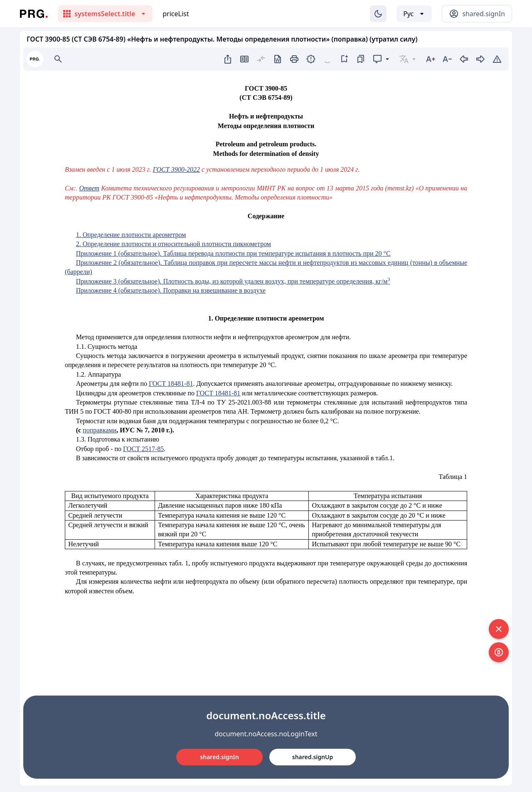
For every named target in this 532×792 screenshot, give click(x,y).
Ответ (89, 188)
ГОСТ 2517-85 (143, 449)
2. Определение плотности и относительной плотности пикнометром (174, 244)
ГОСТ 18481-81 (171, 384)
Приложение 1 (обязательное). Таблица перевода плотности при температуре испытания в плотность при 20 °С (233, 253)
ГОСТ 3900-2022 (176, 169)
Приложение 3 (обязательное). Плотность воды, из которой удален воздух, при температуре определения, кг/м (233, 281)
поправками (100, 430)
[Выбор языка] (414, 14)
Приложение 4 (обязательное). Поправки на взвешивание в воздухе (171, 290)
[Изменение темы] (378, 14)
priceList (176, 14)
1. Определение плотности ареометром (131, 235)
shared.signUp (313, 757)
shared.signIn (219, 757)
